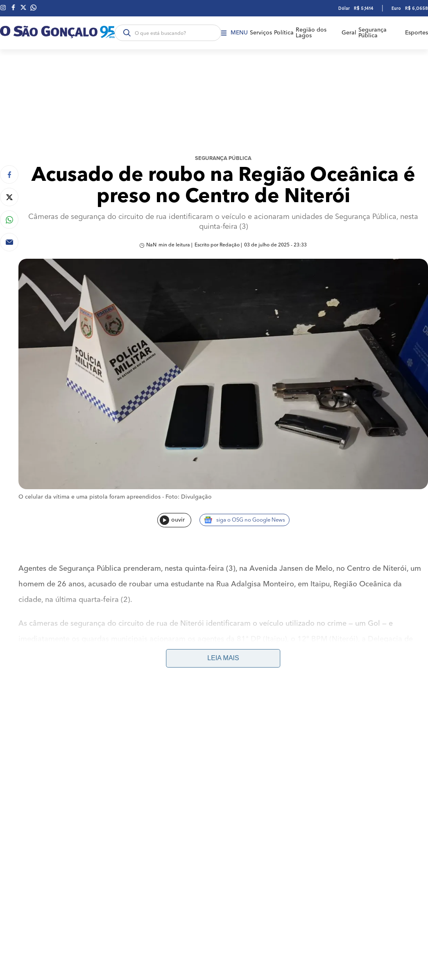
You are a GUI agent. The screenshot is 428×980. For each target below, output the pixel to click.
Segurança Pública (373, 33)
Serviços (261, 33)
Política (284, 33)
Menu (234, 33)
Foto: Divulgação (189, 497)
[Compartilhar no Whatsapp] (9, 220)
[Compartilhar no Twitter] (9, 197)
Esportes (417, 33)
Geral (349, 33)
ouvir (172, 520)
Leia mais (223, 658)
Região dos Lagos (311, 33)
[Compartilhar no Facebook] (9, 174)
